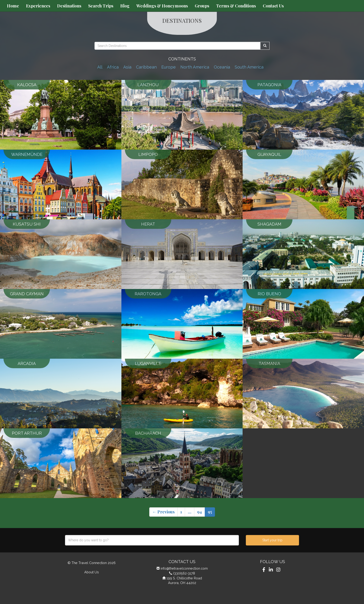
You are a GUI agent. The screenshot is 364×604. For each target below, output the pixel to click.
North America (195, 67)
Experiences (38, 6)
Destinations (69, 6)
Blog (125, 6)
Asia (127, 67)
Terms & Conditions (236, 6)
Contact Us (273, 6)
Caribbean (146, 67)
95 (210, 512)
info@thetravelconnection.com (184, 568)
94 (200, 512)
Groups (202, 6)
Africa (113, 67)
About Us (92, 572)
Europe (169, 67)
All (100, 67)
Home (13, 6)
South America (249, 67)
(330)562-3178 (184, 573)
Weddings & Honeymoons (162, 6)
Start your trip (272, 540)
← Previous (163, 512)
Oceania (222, 67)
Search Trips (101, 6)
